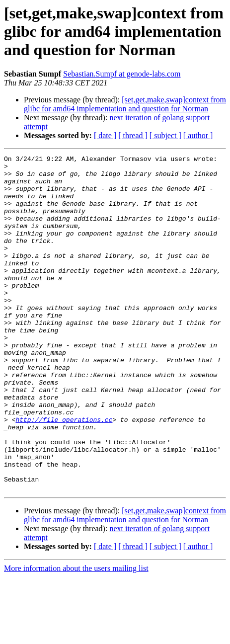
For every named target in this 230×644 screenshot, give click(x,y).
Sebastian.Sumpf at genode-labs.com (122, 74)
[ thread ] (133, 135)
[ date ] (105, 135)
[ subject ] (165, 135)
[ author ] (198, 135)
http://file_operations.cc (64, 473)
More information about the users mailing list (76, 635)
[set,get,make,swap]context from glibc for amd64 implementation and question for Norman (125, 104)
